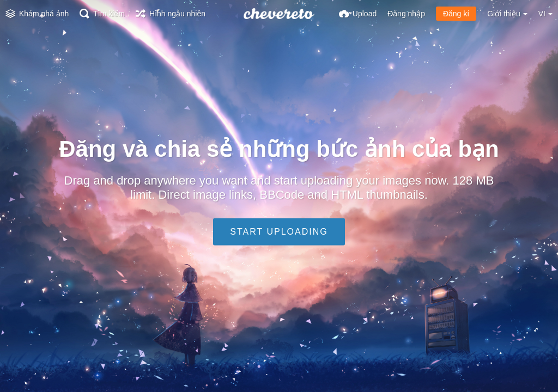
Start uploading (279, 232)
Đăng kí (456, 14)
